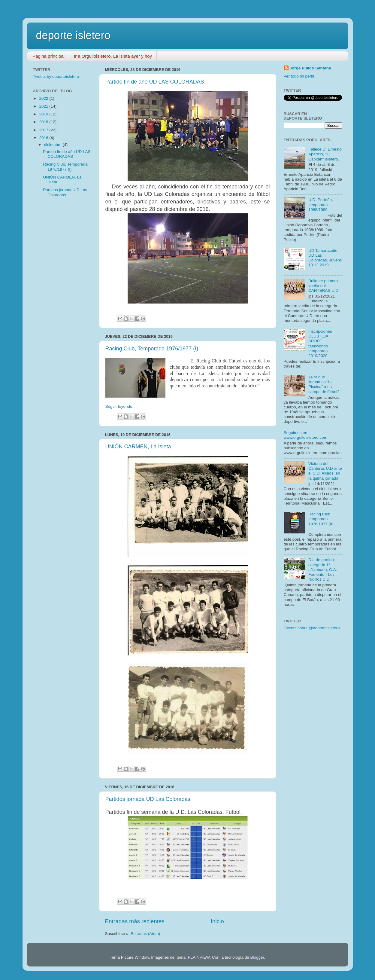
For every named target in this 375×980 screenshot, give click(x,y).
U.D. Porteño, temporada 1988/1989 (321, 205)
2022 (44, 98)
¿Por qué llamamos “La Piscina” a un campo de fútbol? (324, 384)
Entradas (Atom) (145, 934)
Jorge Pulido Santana (310, 68)
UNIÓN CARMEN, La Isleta (138, 447)
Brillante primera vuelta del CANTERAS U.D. (324, 286)
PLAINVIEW (199, 957)
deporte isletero (73, 35)
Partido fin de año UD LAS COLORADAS (155, 82)
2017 (44, 130)
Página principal (48, 56)
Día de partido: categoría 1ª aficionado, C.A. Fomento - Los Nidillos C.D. (323, 569)
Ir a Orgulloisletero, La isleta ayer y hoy (113, 56)
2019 (44, 114)
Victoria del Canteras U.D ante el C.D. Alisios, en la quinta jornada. (325, 471)
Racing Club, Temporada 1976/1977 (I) (152, 349)
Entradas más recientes (135, 921)
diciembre (53, 145)
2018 (44, 122)
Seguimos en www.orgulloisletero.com (306, 435)
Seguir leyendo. (119, 406)
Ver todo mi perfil (299, 76)
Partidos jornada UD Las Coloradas (148, 799)
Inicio (217, 921)
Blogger (257, 957)
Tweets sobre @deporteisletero (312, 628)
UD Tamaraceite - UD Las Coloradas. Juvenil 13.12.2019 (325, 258)
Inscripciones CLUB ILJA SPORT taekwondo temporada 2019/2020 (320, 343)
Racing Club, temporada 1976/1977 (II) (321, 519)
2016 (44, 138)
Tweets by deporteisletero (56, 76)
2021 (44, 106)
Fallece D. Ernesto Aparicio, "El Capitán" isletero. (325, 154)
